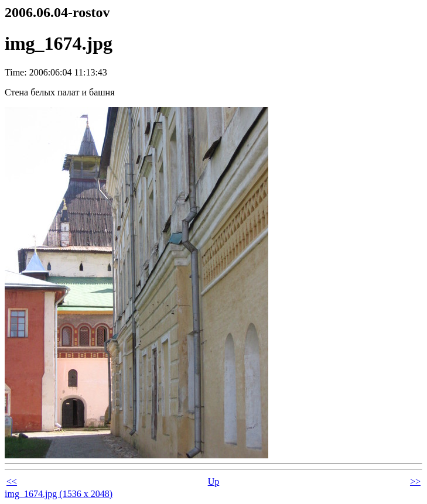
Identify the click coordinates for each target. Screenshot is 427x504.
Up (214, 481)
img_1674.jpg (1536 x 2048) (59, 494)
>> (415, 481)
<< (12, 481)
